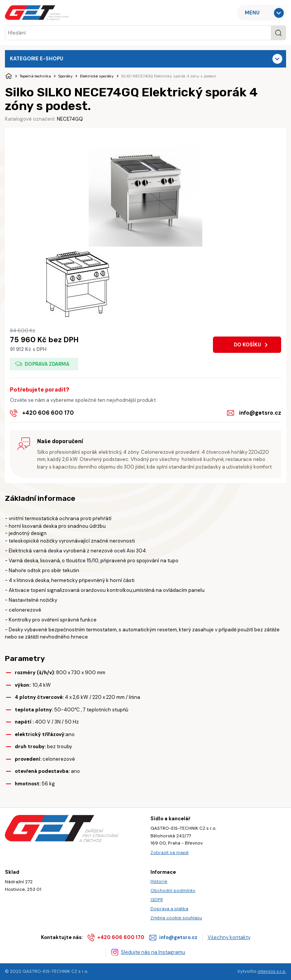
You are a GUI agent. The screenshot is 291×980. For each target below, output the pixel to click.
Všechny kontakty (229, 937)
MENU (252, 13)
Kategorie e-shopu (37, 59)
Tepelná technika (35, 76)
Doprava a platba (169, 909)
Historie (159, 881)
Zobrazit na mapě (170, 853)
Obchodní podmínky (173, 890)
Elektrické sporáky (97, 76)
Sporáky (66, 76)
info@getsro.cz (260, 413)
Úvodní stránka (9, 76)
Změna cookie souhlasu (176, 918)
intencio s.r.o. (272, 971)
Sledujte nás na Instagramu (153, 952)
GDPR (157, 900)
